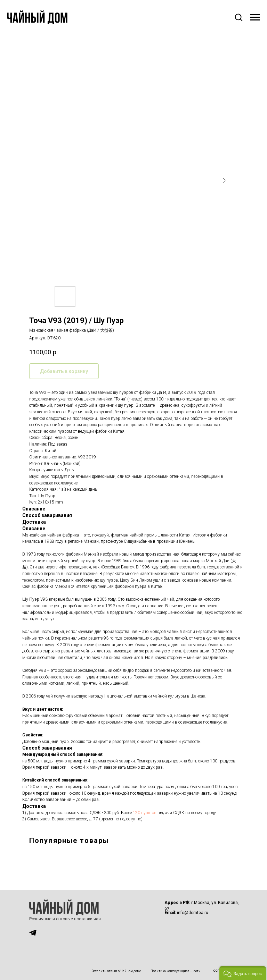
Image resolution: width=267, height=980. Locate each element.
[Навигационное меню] (255, 17)
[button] (238, 17)
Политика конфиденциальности (176, 971)
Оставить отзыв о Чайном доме (116, 971)
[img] (33, 933)
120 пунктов (145, 813)
